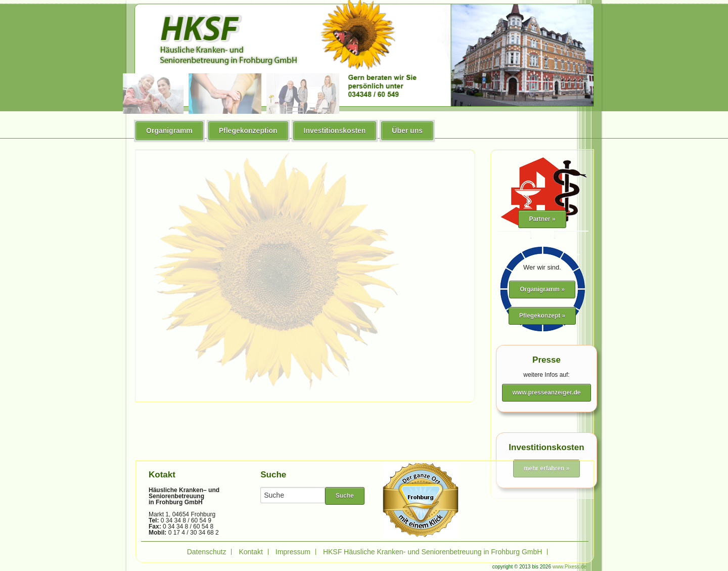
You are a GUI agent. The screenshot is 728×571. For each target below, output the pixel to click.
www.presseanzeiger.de (547, 392)
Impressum (293, 552)
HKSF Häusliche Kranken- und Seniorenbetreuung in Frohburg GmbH (433, 552)
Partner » (542, 219)
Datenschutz (207, 552)
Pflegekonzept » (542, 316)
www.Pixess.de (570, 567)
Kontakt (251, 552)
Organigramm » (542, 289)
